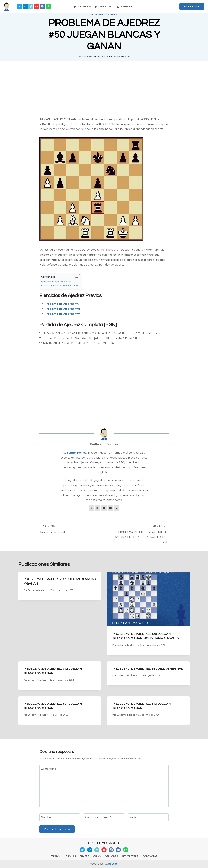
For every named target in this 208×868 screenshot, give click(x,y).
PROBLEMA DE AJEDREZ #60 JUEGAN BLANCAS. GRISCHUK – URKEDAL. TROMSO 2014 (138, 533)
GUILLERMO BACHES (104, 843)
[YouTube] (37, 7)
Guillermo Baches (91, 57)
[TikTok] (31, 7)
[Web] (148, 817)
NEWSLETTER (192, 6)
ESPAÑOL (56, 856)
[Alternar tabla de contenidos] (75, 277)
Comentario (49, 769)
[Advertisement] (104, 89)
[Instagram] (111, 850)
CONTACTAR (150, 856)
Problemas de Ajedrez (104, 15)
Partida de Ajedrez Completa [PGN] (60, 285)
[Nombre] (60, 817)
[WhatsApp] (48, 7)
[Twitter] (20, 7)
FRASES (84, 856)
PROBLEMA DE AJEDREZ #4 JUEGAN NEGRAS (148, 669)
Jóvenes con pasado (70, 528)
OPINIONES (111, 856)
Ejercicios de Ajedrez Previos (56, 282)
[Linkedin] (42, 7)
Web (133, 817)
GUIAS (97, 856)
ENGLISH (71, 856)
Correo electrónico (98, 817)
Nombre (47, 817)
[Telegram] (25, 7)
